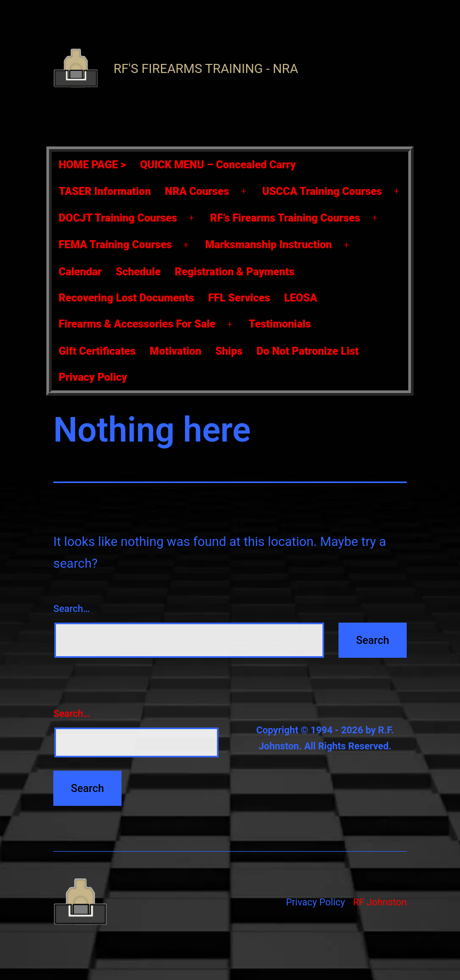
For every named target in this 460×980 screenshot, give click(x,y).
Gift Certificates (97, 351)
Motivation (176, 351)
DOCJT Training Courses (118, 218)
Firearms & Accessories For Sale (137, 324)
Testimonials (280, 324)
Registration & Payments (235, 272)
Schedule (138, 272)
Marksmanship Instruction (269, 244)
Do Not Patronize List (307, 351)
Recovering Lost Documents (126, 298)
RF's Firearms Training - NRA (206, 69)
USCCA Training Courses (322, 191)
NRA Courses (197, 191)
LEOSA (301, 298)
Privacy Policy (93, 377)
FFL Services (239, 298)
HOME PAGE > (92, 165)
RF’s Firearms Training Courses (285, 218)
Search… (72, 609)
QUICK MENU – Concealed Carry (218, 165)
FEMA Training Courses (115, 244)
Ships (229, 351)
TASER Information (105, 191)
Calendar (80, 272)
